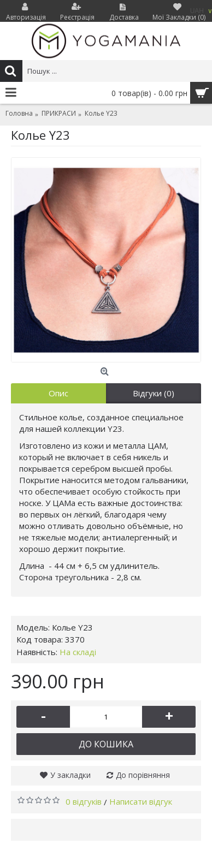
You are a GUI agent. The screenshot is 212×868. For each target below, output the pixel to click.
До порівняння (143, 775)
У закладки (70, 775)
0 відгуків (84, 801)
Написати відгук (141, 801)
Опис (58, 393)
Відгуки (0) (154, 393)
